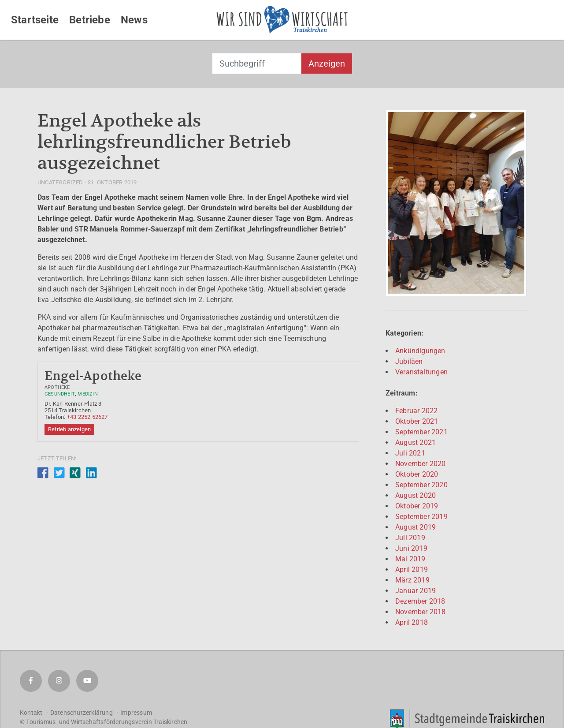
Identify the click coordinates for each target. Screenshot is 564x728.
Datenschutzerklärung (82, 713)
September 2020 (421, 485)
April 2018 (412, 622)
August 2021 (416, 442)
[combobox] (257, 63)
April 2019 (412, 569)
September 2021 (421, 432)
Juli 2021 (410, 453)
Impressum (136, 713)
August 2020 (416, 495)
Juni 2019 (411, 548)
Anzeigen (327, 63)
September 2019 (421, 517)
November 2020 (421, 464)
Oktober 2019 (417, 506)
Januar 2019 (416, 591)
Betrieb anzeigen (69, 429)
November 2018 (421, 612)
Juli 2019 (410, 538)
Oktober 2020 (417, 474)
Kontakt (31, 713)
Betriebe (90, 20)
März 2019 (412, 580)
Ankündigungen (420, 351)
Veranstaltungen (421, 372)
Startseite (35, 20)
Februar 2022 (416, 411)
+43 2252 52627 (87, 417)
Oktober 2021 (417, 421)
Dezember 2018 (420, 601)
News (134, 20)
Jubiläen (409, 361)
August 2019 (416, 527)
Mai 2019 (410, 559)
